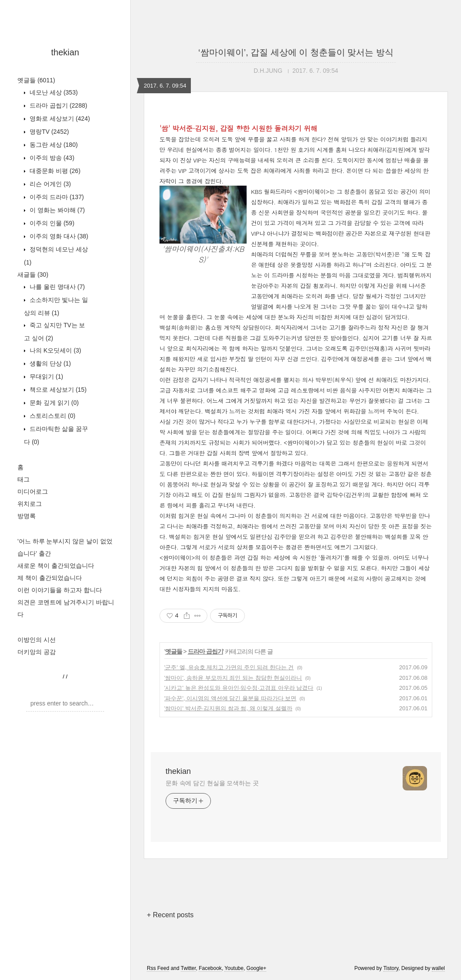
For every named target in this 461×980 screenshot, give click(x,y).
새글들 (33, 275)
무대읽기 (46, 376)
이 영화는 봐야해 (56, 210)
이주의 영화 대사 (58, 236)
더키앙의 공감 (37, 652)
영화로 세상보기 (59, 119)
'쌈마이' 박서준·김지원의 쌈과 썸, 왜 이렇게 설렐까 (228, 708)
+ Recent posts (170, 915)
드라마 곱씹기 (58, 105)
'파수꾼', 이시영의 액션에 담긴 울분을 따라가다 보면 (230, 698)
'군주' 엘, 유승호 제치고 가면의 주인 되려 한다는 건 (229, 667)
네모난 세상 (53, 92)
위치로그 (30, 504)
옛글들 (36, 80)
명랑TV (48, 132)
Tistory (391, 968)
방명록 (27, 516)
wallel (438, 968)
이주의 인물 (51, 223)
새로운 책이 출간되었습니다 (56, 566)
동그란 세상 (53, 145)
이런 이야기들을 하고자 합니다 (60, 590)
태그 (24, 479)
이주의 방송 (51, 158)
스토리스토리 (52, 416)
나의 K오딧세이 (54, 350)
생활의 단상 (49, 363)
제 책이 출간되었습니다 (50, 578)
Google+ (257, 968)
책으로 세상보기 (57, 390)
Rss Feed (158, 968)
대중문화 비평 (54, 171)
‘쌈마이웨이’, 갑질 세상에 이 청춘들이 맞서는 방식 (296, 52)
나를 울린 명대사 (56, 287)
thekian (65, 52)
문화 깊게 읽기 (53, 403)
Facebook (210, 968)
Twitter (188, 968)
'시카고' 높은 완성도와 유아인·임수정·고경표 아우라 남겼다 (239, 688)
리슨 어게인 (49, 184)
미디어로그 (33, 492)
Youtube (234, 968)
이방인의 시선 (37, 640)
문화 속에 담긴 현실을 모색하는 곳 (212, 783)
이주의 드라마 (56, 197)
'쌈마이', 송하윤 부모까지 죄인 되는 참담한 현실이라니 (233, 678)
